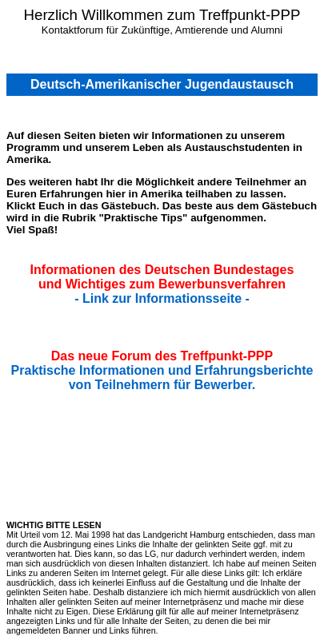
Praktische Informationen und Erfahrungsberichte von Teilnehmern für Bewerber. (162, 378)
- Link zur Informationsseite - (162, 298)
